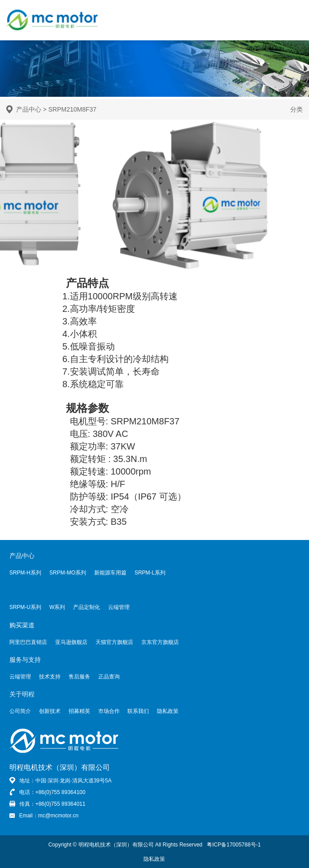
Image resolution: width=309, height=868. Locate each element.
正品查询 (109, 677)
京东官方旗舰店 (160, 642)
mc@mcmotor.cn (58, 816)
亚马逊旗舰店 (71, 642)
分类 (296, 109)
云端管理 (119, 607)
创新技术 (50, 711)
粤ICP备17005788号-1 (234, 845)
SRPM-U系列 (25, 607)
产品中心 (29, 109)
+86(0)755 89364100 (61, 792)
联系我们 (138, 711)
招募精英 (79, 711)
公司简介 (20, 711)
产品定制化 (87, 607)
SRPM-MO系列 (68, 573)
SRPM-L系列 (150, 573)
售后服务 (79, 677)
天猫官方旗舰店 (114, 642)
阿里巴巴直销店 (28, 642)
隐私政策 (168, 711)
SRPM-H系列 (25, 573)
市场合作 (109, 711)
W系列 (57, 607)
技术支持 (50, 677)
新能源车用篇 (110, 573)
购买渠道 (22, 625)
